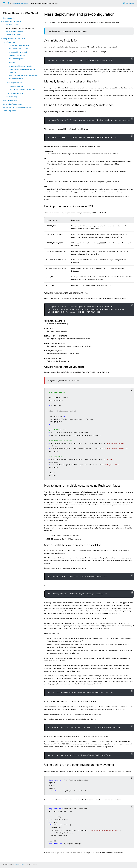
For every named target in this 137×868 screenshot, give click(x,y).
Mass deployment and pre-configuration (20, 28)
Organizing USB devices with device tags (23, 75)
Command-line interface (14, 93)
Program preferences (16, 86)
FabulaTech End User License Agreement (18, 107)
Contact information (10, 101)
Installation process (13, 25)
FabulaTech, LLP (18, 865)
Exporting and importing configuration (22, 89)
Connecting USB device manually (20, 66)
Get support (130, 3)
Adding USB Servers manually (19, 46)
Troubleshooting (11, 97)
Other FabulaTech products (13, 104)
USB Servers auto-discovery (18, 49)
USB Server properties (16, 59)
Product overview (9, 18)
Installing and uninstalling (20, 3)
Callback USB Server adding (19, 52)
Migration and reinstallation (15, 31)
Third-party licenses (10, 111)
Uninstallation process (14, 35)
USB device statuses (16, 79)
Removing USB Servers (17, 55)
